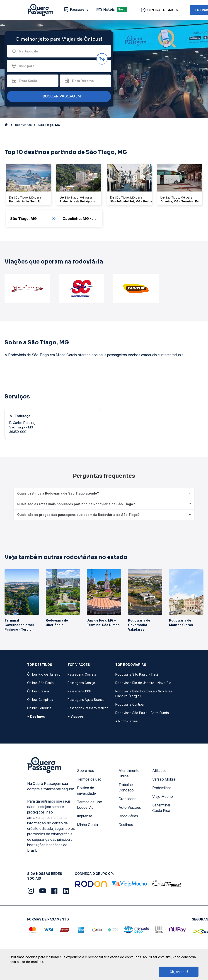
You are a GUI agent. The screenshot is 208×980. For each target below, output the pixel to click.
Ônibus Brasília (38, 691)
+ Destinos (36, 716)
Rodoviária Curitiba (129, 704)
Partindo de (29, 51)
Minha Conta (87, 825)
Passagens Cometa (82, 674)
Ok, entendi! (179, 972)
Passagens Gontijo (81, 683)
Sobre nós (86, 771)
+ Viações (76, 716)
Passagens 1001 (79, 691)
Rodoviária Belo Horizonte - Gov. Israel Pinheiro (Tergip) (144, 694)
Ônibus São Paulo (40, 683)
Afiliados (159, 771)
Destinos (126, 825)
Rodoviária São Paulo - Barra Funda (142, 713)
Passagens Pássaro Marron (88, 708)
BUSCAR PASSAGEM (58, 96)
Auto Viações (130, 807)
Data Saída (28, 81)
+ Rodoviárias (127, 721)
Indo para (27, 66)
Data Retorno (83, 81)
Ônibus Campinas (40, 700)
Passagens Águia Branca (86, 700)
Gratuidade (127, 799)
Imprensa (85, 816)
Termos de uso (89, 779)
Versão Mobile (164, 779)
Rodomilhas (162, 788)
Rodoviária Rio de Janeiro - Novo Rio (143, 683)
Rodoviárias (128, 816)
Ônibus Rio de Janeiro (44, 674)
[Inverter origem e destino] (102, 59)
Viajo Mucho (163, 796)
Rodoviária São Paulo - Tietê (137, 674)
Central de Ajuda (163, 10)
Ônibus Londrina (39, 708)
